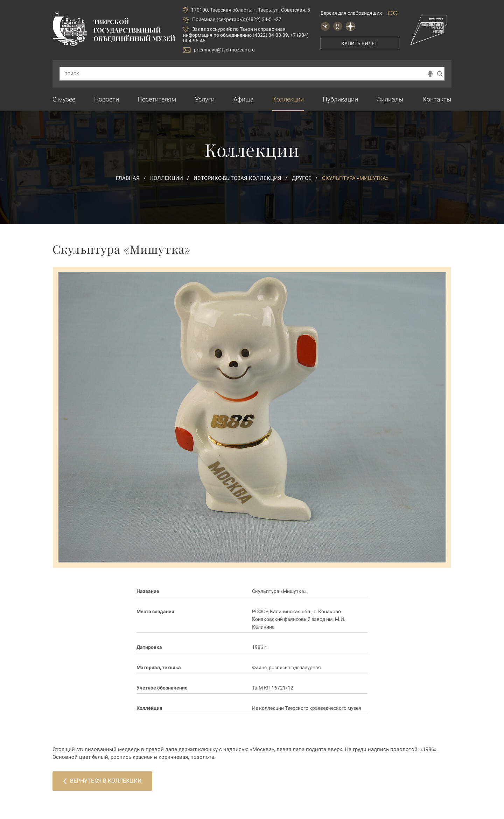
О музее (64, 99)
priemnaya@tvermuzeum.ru (219, 50)
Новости (107, 99)
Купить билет (359, 43)
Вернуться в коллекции (102, 781)
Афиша (244, 99)
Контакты (437, 99)
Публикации (340, 99)
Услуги (205, 99)
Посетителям (157, 99)
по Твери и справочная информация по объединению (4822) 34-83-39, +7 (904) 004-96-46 (246, 35)
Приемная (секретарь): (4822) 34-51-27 (237, 19)
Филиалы (390, 99)
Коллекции (288, 99)
